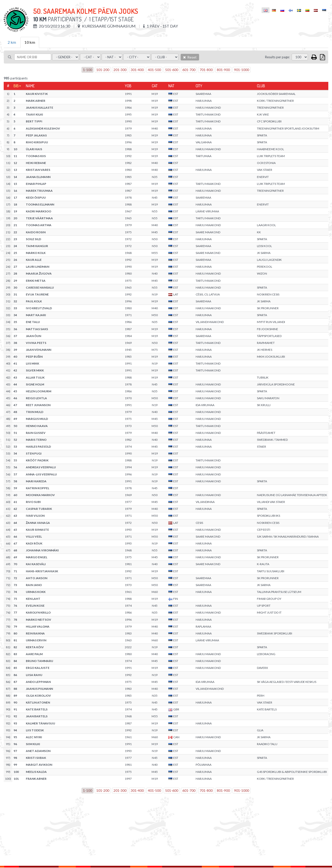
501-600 (172, 70)
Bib (16, 86)
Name (30, 86)
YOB (128, 86)
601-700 (189, 70)
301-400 (137, 70)
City (199, 86)
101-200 (103, 70)
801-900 (223, 70)
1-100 (87, 70)
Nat (171, 86)
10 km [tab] (30, 42)
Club (261, 86)
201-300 (120, 70)
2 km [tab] (12, 42)
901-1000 (242, 70)
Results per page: (277, 57)
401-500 (154, 70)
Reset (190, 57)
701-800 (206, 70)
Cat (155, 86)
